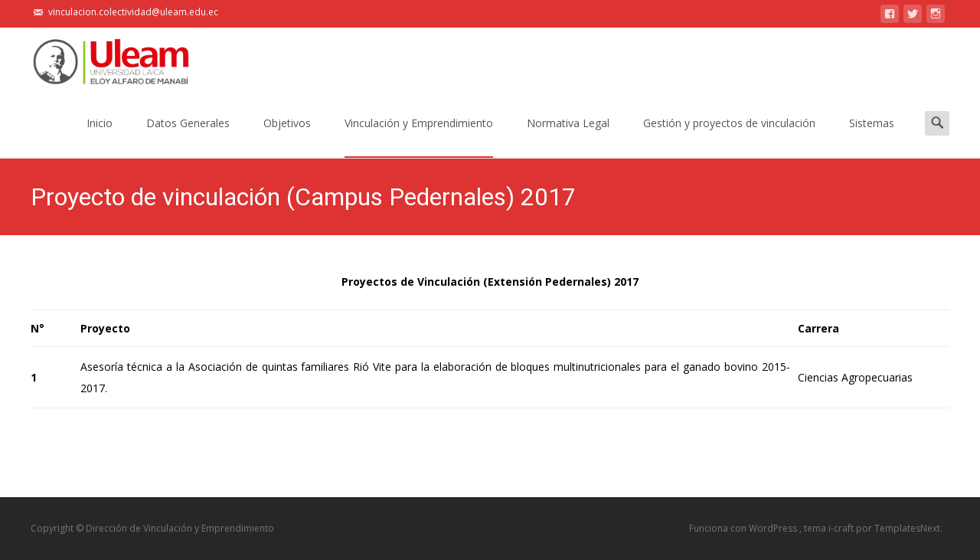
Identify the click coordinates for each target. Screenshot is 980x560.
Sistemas (872, 137)
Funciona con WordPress (744, 528)
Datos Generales (188, 137)
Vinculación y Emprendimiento (419, 137)
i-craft (842, 528)
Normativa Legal (568, 137)
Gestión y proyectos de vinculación (729, 137)
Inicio (100, 137)
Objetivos (287, 137)
